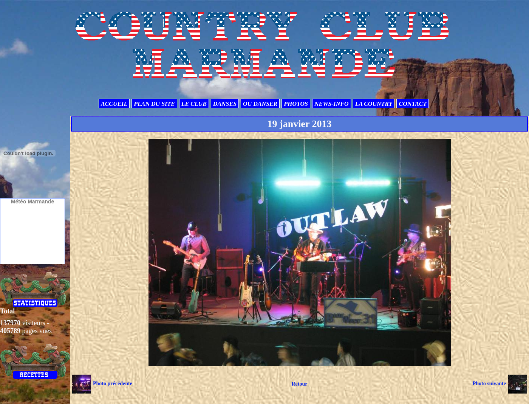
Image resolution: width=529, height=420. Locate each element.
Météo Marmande (32, 201)
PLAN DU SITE (154, 104)
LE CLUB (194, 104)
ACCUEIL (114, 104)
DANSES (225, 104)
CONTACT (413, 104)
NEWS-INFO (332, 104)
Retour (299, 384)
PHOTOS (296, 104)
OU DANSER (260, 104)
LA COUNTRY (374, 104)
